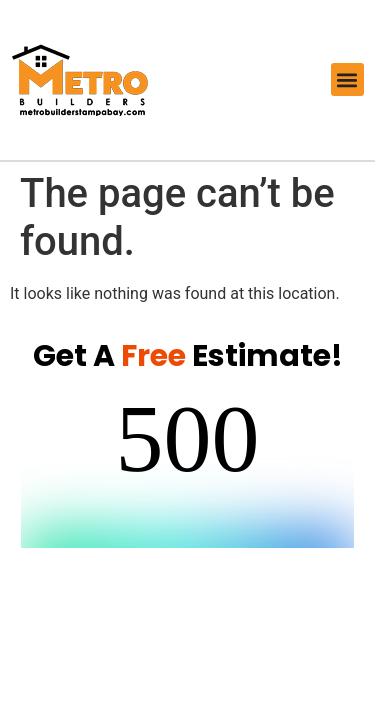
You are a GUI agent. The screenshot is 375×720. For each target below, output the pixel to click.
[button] (347, 79)
